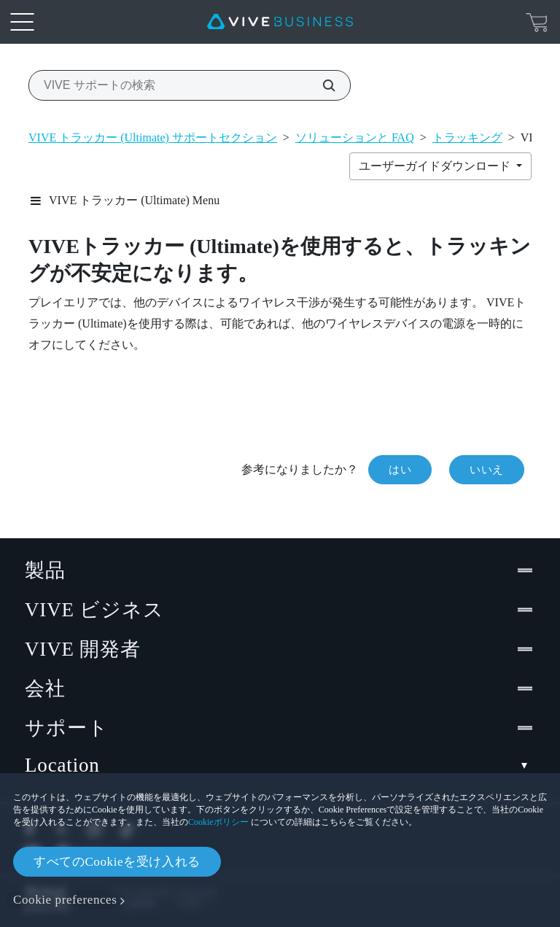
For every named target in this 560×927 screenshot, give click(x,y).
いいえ (487, 470)
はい (400, 470)
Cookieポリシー (218, 822)
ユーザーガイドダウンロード (436, 166)
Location (280, 765)
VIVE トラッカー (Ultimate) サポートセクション (153, 137)
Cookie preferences (65, 900)
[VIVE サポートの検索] (321, 85)
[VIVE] (280, 22)
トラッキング (467, 137)
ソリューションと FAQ (355, 137)
